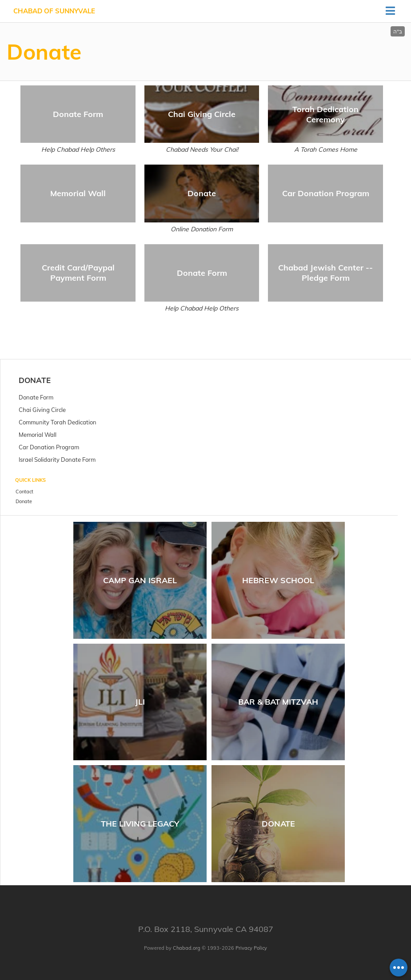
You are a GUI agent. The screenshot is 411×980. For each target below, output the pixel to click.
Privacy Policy (251, 948)
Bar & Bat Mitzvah (278, 702)
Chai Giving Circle (202, 114)
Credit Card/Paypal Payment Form (78, 273)
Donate (202, 193)
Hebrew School (278, 580)
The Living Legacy (140, 824)
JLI (140, 702)
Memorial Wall (78, 193)
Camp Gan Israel (140, 580)
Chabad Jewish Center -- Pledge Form (325, 273)
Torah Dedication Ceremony (325, 114)
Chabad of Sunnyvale (54, 11)
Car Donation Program (326, 193)
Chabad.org (187, 948)
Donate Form (78, 114)
